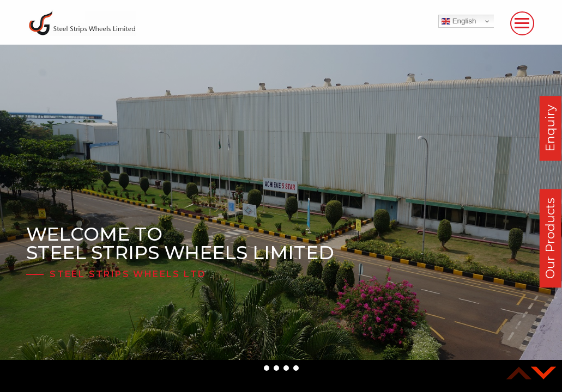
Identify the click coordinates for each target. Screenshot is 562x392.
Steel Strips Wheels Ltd (128, 274)
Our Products (550, 238)
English (459, 21)
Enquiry (550, 128)
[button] (267, 368)
